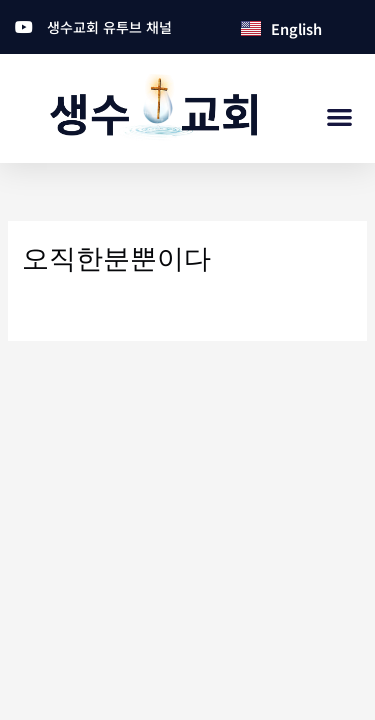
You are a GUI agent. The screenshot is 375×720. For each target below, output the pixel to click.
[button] (340, 116)
